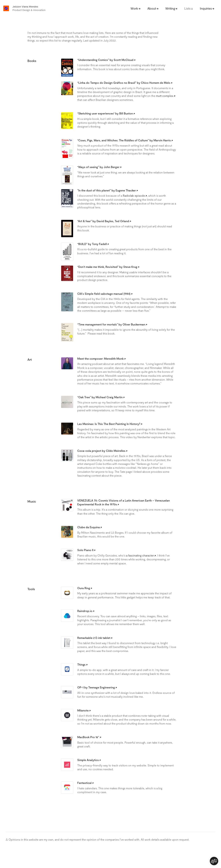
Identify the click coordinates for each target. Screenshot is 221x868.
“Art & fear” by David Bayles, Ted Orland (103, 221)
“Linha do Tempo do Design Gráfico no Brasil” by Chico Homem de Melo (124, 83)
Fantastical (84, 783)
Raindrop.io (85, 611)
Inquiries (206, 8)
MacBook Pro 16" (88, 737)
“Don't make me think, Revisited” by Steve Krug (107, 267)
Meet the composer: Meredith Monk (100, 359)
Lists (187, 8)
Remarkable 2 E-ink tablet (94, 638)
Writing (170, 8)
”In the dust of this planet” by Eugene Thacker (107, 190)
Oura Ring (84, 588)
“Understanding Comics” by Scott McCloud (105, 60)
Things (81, 664)
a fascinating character (140, 555)
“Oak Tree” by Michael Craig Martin (100, 397)
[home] (6, 7)
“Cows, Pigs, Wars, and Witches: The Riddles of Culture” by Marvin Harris (124, 140)
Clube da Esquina (89, 527)
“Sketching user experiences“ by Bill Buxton (105, 113)
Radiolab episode (134, 196)
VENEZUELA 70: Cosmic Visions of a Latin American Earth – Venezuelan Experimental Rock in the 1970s (124, 502)
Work (134, 8)
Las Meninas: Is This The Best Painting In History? (109, 424)
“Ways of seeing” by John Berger (98, 167)
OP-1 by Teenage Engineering (96, 687)
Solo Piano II (85, 550)
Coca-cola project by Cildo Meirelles (101, 451)
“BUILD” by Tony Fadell (92, 244)
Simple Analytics (88, 760)
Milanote (83, 710)
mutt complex (165, 96)
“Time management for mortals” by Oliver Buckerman (111, 324)
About (152, 8)
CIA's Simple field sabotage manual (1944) (104, 294)
